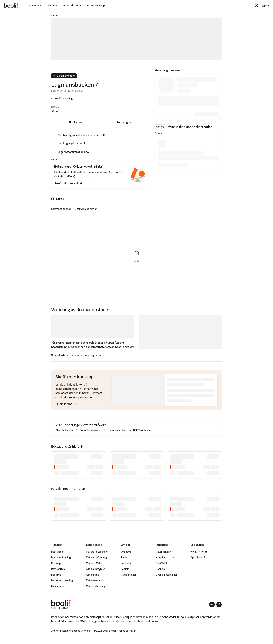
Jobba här (126, 563)
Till (66, 404)
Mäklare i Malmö (95, 563)
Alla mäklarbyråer (95, 569)
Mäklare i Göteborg (96, 557)
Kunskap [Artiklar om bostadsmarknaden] (56, 563)
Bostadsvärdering (61, 557)
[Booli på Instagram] (212, 604)
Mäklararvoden (94, 580)
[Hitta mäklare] (72, 5)
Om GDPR (161, 563)
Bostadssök (58, 552)
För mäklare (57, 586)
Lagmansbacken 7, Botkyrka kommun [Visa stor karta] (74, 209)
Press (124, 557)
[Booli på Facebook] (219, 604)
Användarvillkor (164, 552)
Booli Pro (56, 575)
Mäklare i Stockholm (97, 552)
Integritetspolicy (165, 557)
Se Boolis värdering (62, 99)
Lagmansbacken (117, 430)
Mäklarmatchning (95, 586)
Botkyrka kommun (90, 430)
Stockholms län (64, 430)
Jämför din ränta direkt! (71, 183)
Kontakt (125, 569)
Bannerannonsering (62, 580)
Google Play (199, 552)
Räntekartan (58, 569)
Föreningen (124, 122)
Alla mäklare (93, 575)
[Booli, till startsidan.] (11, 6)
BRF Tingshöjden (143, 430)
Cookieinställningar (166, 575)
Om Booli (126, 552)
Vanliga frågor (128, 575)
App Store (198, 557)
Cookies (160, 569)
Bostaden (75, 122)
